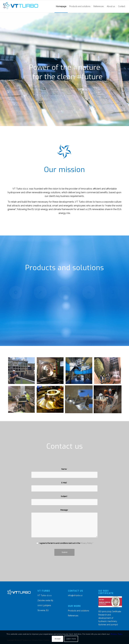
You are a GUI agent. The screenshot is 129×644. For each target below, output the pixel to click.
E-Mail (64, 483)
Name (64, 469)
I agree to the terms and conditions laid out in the (66, 543)
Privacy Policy (86, 543)
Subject (64, 496)
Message (64, 510)
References (73, 616)
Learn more (71, 639)
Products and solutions (79, 611)
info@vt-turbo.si (75, 595)
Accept (58, 639)
